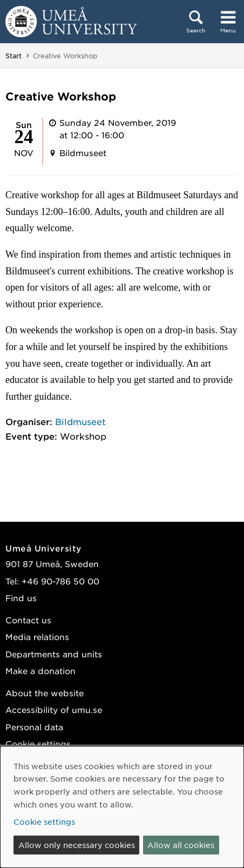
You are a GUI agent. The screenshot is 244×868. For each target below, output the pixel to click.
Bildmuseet (80, 421)
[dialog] (122, 807)
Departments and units (54, 654)
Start (13, 56)
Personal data (34, 727)
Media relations (37, 637)
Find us (21, 598)
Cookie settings (38, 743)
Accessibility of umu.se (54, 709)
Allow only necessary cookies (77, 845)
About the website (45, 693)
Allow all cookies (181, 845)
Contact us (28, 620)
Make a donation (40, 671)
